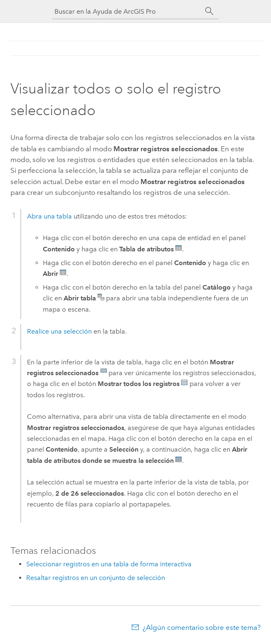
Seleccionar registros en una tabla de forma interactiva (109, 564)
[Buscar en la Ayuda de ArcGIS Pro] (127, 11)
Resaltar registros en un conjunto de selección (96, 578)
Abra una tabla (49, 216)
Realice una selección (59, 331)
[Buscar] (209, 11)
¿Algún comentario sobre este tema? (202, 627)
